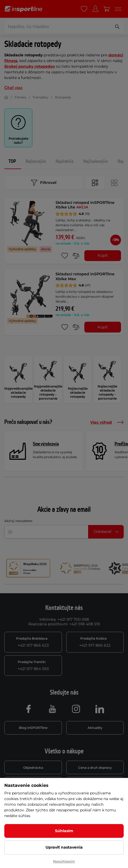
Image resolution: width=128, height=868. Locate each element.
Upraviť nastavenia (64, 847)
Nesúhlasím (64, 861)
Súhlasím (64, 831)
